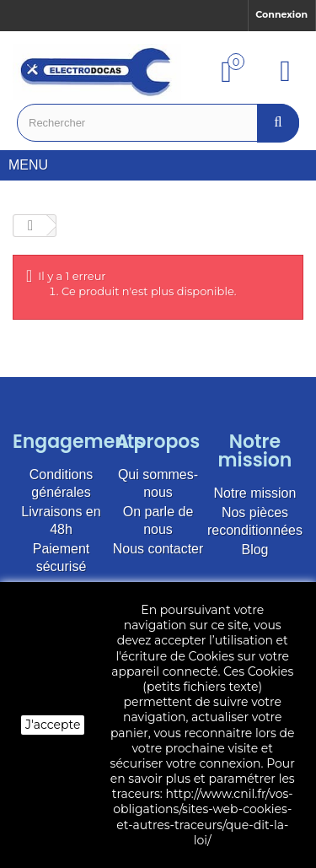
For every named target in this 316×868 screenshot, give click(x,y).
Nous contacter (158, 549)
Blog (254, 550)
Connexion (281, 14)
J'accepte (53, 725)
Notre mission (255, 493)
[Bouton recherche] (278, 123)
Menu (35, 165)
